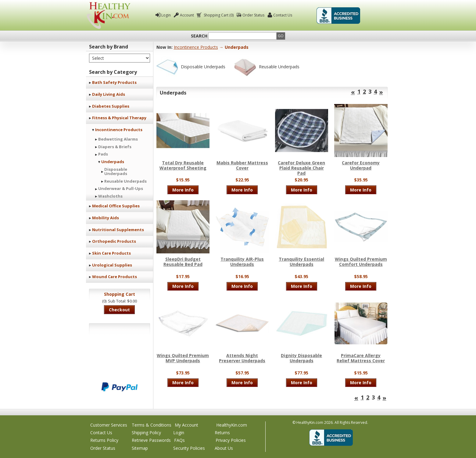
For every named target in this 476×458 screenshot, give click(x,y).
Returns (222, 433)
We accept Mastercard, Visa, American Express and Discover (120, 366)
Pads (103, 154)
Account (187, 15)
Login (166, 15)
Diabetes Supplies (111, 106)
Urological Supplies (112, 265)
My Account (186, 425)
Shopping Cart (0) (218, 15)
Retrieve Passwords (151, 440)
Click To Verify (376, 16)
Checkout (119, 310)
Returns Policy (104, 440)
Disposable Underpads (116, 171)
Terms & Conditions (152, 425)
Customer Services (109, 425)
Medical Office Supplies (116, 206)
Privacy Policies (231, 440)
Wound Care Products (115, 277)
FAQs (179, 440)
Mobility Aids (106, 218)
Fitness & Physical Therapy (119, 118)
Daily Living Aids (109, 94)
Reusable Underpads (125, 181)
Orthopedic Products (114, 241)
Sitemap (140, 448)
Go (281, 36)
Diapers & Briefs (115, 147)
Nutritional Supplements (118, 230)
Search (199, 36)
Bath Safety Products (114, 82)
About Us (224, 448)
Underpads (113, 162)
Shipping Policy (146, 433)
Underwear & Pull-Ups (121, 188)
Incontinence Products (119, 130)
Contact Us (283, 15)
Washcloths (110, 196)
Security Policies (189, 448)
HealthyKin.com (232, 425)
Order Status (253, 15)
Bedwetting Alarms (118, 139)
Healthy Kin (109, 15)
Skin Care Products (111, 253)
